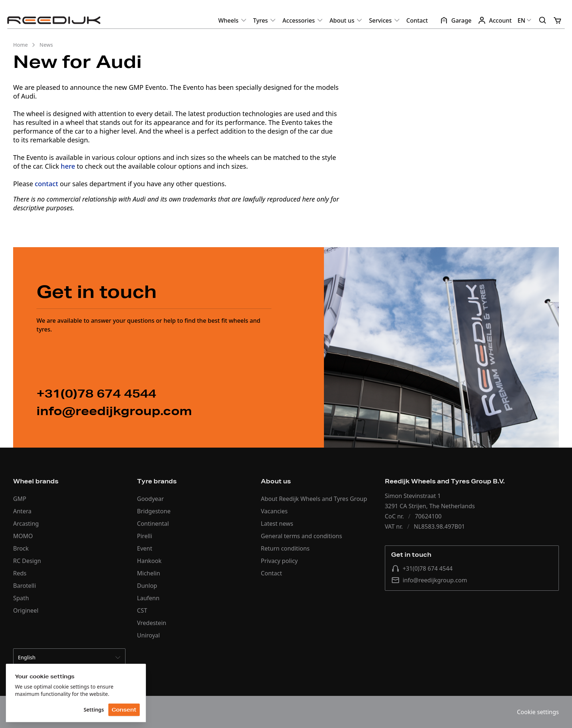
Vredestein (152, 623)
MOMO (23, 536)
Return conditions (285, 548)
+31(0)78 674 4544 (422, 568)
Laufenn (148, 598)
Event (145, 548)
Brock (21, 548)
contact (46, 184)
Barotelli (25, 586)
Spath (21, 598)
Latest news (277, 524)
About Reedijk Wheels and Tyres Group (314, 499)
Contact (417, 20)
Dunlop (147, 586)
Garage (456, 20)
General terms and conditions (302, 536)
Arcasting (26, 524)
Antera (22, 511)
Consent (124, 710)
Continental (153, 524)
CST (142, 610)
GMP (20, 499)
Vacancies (274, 511)
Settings (94, 710)
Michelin (149, 573)
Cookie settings (538, 712)
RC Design (27, 561)
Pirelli (145, 536)
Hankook (149, 561)
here (68, 166)
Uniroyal (149, 635)
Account (495, 20)
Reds (20, 573)
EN (525, 20)
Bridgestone (154, 511)
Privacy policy (279, 561)
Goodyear (151, 499)
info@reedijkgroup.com (429, 580)
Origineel (26, 610)
